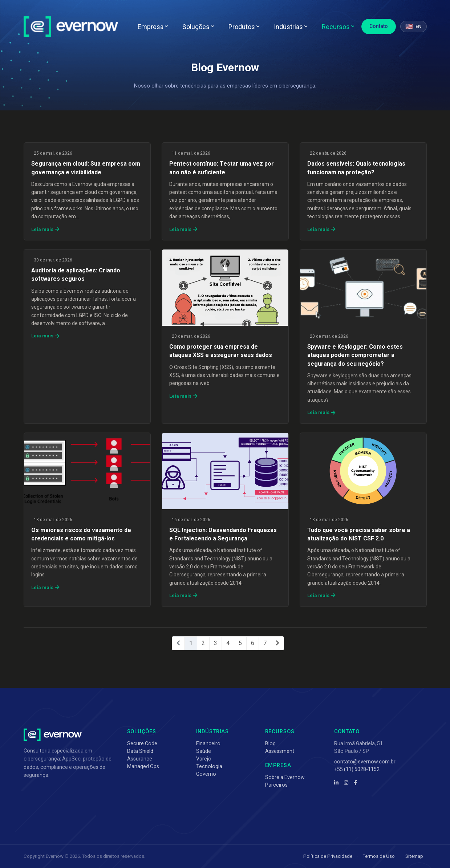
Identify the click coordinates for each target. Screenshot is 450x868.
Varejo (204, 759)
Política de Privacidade (328, 856)
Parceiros (276, 785)
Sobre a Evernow (285, 777)
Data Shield (140, 751)
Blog (270, 743)
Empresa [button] (153, 27)
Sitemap (414, 856)
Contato (379, 26)
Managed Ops (143, 766)
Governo (206, 774)
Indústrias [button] (291, 27)
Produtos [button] (244, 27)
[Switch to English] (413, 27)
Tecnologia (209, 766)
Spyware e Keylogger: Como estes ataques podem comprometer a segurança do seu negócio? (355, 355)
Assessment (280, 751)
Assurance (140, 759)
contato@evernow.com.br (365, 762)
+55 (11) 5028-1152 (357, 769)
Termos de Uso (379, 856)
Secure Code (142, 743)
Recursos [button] (338, 27)
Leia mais (45, 229)
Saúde (204, 751)
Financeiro (208, 743)
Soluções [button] (198, 27)
